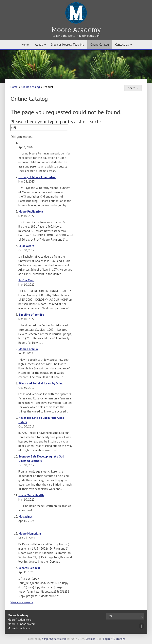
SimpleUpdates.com (54, 639)
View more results (22, 602)
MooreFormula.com (19, 628)
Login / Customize (114, 639)
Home (25, 45)
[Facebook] (142, 626)
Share (133, 88)
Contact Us (122, 45)
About (39, 45)
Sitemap (91, 639)
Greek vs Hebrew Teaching (67, 45)
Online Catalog (100, 45)
